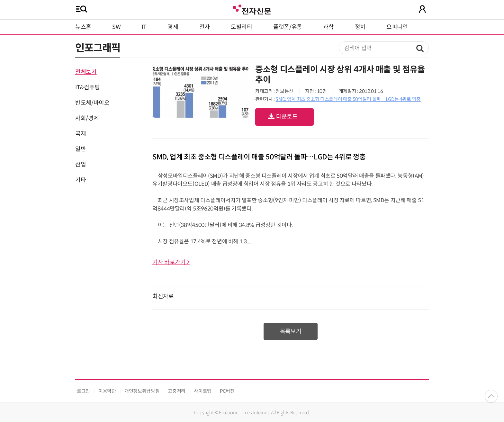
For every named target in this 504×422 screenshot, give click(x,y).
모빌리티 (242, 27)
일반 (81, 149)
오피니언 (397, 27)
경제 (173, 27)
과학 (328, 27)
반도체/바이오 (92, 103)
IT (144, 27)
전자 (205, 27)
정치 (360, 27)
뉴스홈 (83, 27)
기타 (81, 180)
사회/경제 (87, 118)
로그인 (83, 391)
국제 (81, 134)
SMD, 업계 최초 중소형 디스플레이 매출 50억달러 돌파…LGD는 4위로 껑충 (348, 99)
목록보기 (291, 331)
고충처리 (177, 391)
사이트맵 (203, 391)
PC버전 (227, 391)
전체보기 (86, 72)
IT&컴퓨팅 (88, 87)
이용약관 (107, 391)
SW (116, 27)
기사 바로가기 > (171, 262)
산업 (81, 165)
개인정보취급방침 (142, 391)
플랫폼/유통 (288, 27)
